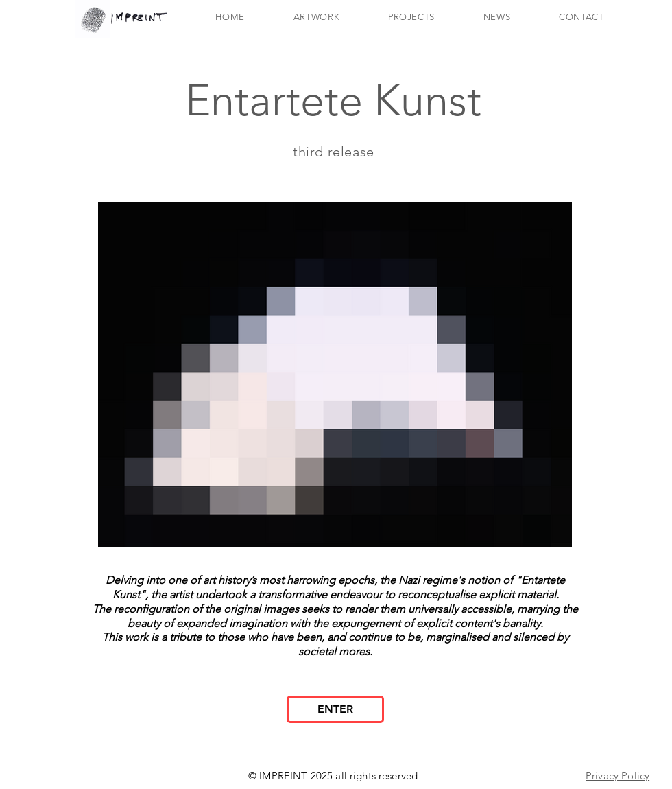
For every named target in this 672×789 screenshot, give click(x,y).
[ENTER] (335, 709)
